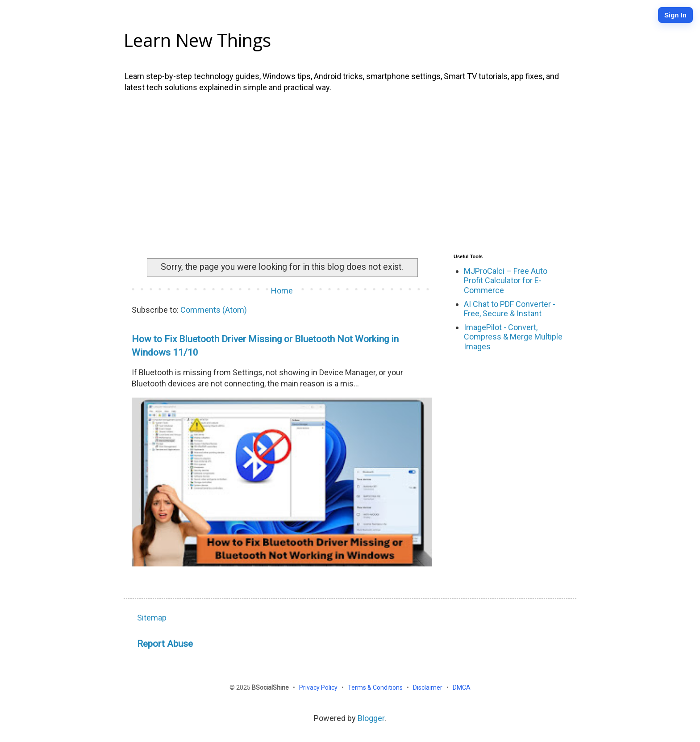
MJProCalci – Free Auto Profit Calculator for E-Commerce (506, 281)
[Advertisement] (350, 171)
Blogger (371, 718)
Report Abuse (165, 643)
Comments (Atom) (214, 310)
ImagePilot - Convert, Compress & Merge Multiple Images (513, 337)
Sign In (675, 15)
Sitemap (152, 618)
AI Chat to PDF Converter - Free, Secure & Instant (510, 309)
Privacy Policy (319, 688)
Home (282, 291)
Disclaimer (428, 688)
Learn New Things (197, 40)
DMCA (462, 688)
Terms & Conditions (376, 688)
